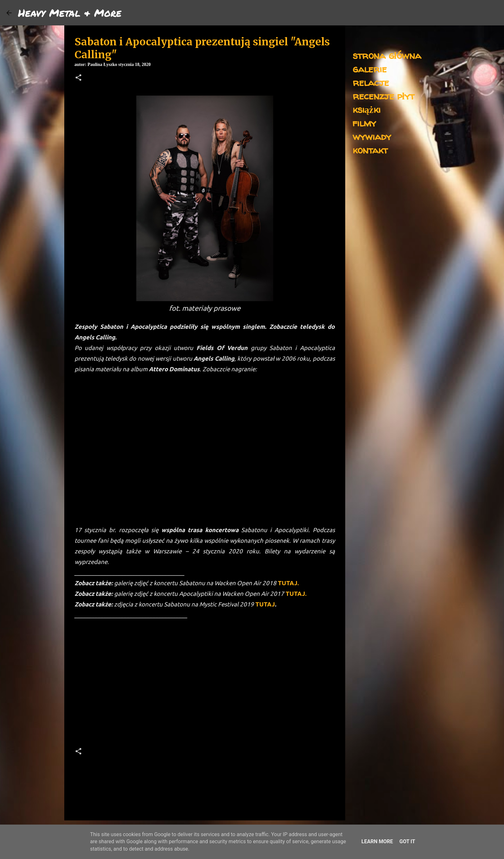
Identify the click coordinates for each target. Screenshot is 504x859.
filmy (364, 123)
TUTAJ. (288, 583)
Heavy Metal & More (70, 13)
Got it (407, 841)
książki (367, 109)
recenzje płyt (383, 96)
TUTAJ (265, 604)
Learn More (377, 841)
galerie (370, 69)
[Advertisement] (205, 686)
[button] (78, 78)
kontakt (370, 150)
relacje (371, 82)
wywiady (372, 136)
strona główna (387, 55)
